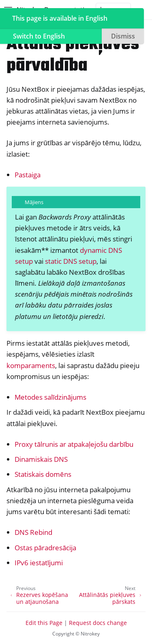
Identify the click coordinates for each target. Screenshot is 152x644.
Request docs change (98, 623)
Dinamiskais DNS (41, 459)
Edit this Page (44, 623)
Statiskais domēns (43, 474)
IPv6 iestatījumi (39, 563)
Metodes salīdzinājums (50, 397)
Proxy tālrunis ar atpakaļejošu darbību (74, 444)
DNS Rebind (33, 532)
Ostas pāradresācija (45, 548)
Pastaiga (28, 175)
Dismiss (123, 36)
